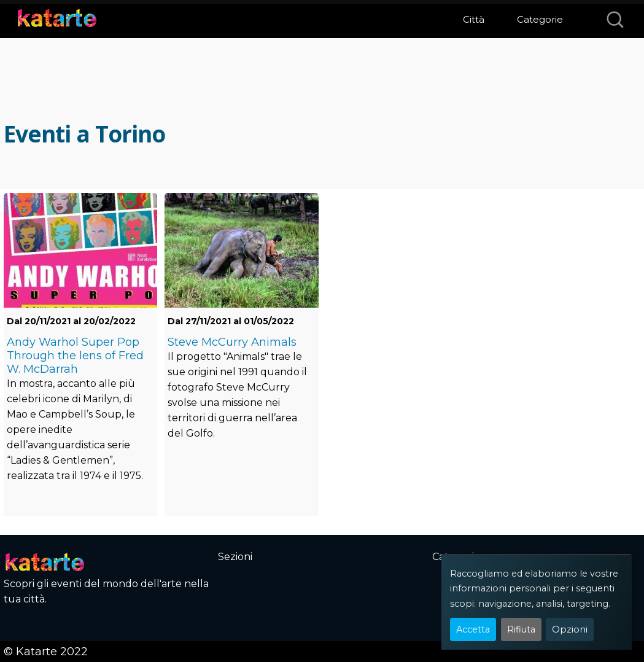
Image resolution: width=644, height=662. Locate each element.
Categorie (540, 19)
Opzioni (570, 629)
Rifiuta (521, 629)
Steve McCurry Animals (232, 342)
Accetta (473, 629)
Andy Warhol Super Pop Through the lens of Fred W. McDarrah (75, 356)
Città (474, 19)
